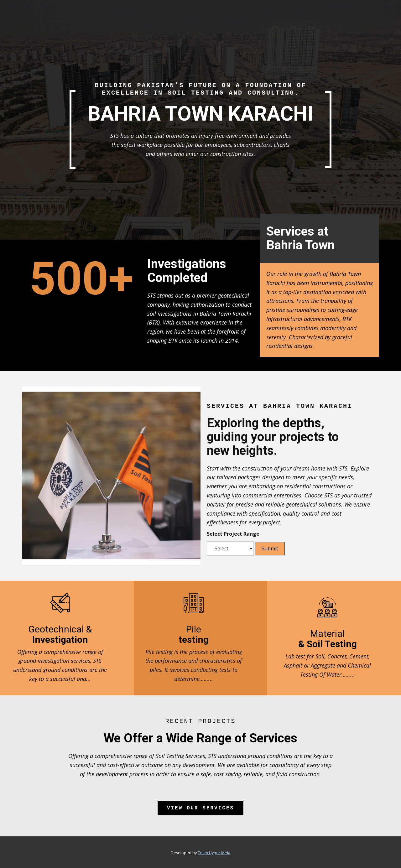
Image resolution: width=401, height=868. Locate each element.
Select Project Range (233, 534)
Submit (270, 548)
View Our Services (200, 808)
